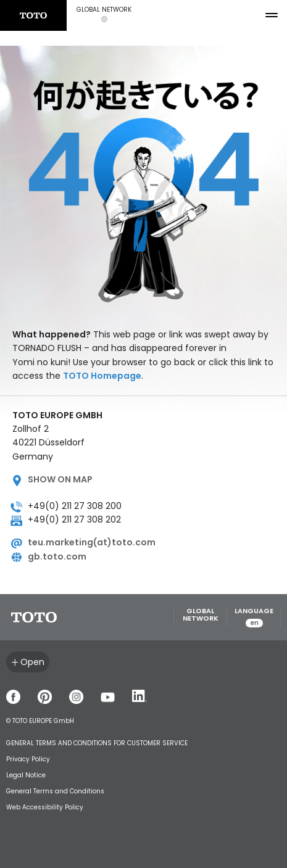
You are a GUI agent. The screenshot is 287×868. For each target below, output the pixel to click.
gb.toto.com (57, 556)
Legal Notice (26, 775)
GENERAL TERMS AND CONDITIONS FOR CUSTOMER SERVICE (97, 743)
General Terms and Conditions (55, 791)
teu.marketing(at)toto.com (92, 542)
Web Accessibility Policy (45, 807)
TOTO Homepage (102, 376)
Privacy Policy (28, 759)
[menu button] (272, 15)
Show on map (60, 479)
